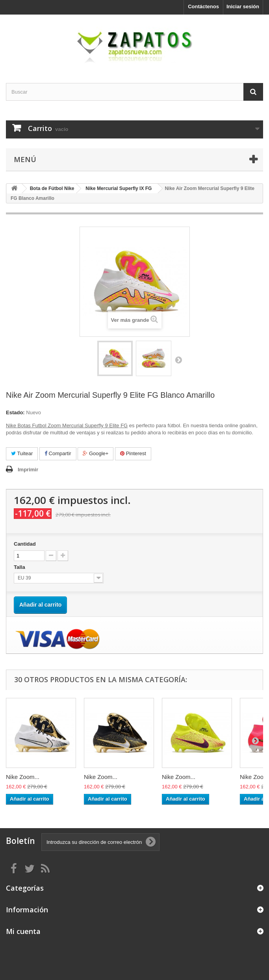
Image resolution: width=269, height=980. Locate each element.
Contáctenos (203, 6)
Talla (20, 567)
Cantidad (25, 544)
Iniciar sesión (243, 6)
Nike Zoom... (23, 777)
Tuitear (22, 453)
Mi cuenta (23, 931)
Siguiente (178, 360)
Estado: (15, 412)
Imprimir (28, 470)
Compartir (58, 453)
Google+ (96, 453)
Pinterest (133, 453)
